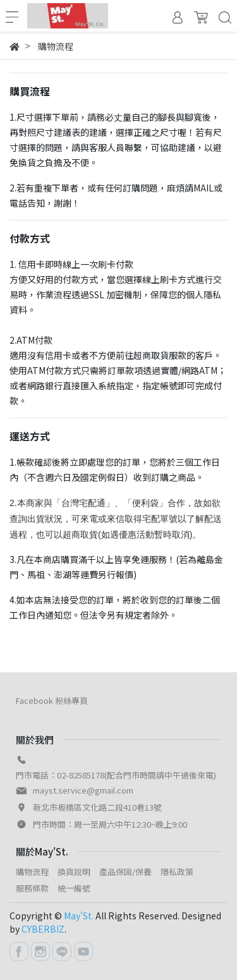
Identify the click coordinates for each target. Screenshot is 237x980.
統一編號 (74, 888)
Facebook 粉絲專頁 (52, 700)
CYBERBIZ (43, 929)
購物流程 (32, 872)
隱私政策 (177, 872)
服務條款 (32, 888)
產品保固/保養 (125, 872)
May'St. (79, 916)
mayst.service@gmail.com (83, 790)
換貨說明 (74, 872)
